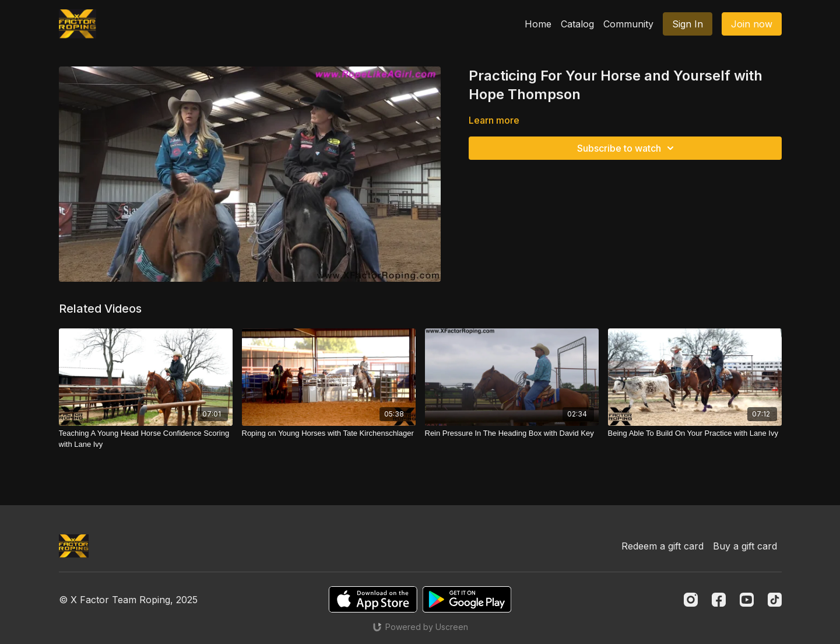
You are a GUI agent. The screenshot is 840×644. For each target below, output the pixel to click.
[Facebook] (719, 600)
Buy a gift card (745, 546)
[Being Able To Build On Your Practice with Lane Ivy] (695, 433)
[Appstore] (373, 599)
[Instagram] (691, 600)
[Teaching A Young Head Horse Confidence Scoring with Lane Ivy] (146, 439)
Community (628, 24)
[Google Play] (467, 599)
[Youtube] (747, 600)
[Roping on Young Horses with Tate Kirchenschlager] (329, 433)
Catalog (577, 24)
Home (538, 24)
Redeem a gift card (662, 546)
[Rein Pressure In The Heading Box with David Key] (512, 433)
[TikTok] (775, 600)
